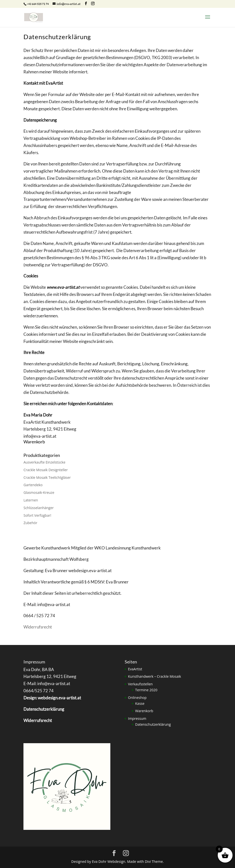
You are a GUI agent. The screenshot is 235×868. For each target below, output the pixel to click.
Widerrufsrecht (38, 627)
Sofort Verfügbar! (37, 515)
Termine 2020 (146, 690)
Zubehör (30, 523)
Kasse (140, 703)
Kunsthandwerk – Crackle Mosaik (155, 676)
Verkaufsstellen (140, 684)
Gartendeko (33, 485)
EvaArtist (135, 669)
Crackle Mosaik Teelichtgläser (47, 477)
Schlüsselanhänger (39, 508)
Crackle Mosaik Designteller (46, 470)
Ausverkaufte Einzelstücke (44, 462)
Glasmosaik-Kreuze (39, 492)
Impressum (137, 718)
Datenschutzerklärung (153, 724)
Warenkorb (144, 711)
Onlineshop (137, 698)
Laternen (31, 500)
